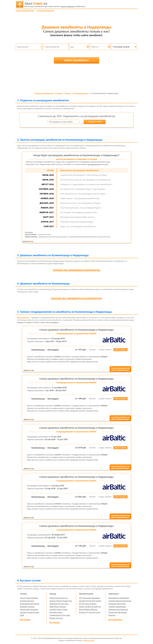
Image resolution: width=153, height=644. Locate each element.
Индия (37, 604)
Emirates (82, 612)
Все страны (25, 620)
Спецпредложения (45, 11)
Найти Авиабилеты (76, 60)
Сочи (63, 615)
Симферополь (55, 615)
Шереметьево (114, 609)
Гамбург (112, 607)
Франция (24, 607)
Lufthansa (94, 609)
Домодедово (121, 607)
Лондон (53, 601)
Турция (30, 612)
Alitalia (87, 609)
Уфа (119, 612)
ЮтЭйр (88, 607)
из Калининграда (81, 93)
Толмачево (113, 612)
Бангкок (57, 604)
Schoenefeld (124, 598)
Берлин (53, 618)
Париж (65, 601)
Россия (68, 93)
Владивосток (114, 598)
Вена (60, 612)
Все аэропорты (115, 620)
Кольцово (112, 604)
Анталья (59, 618)
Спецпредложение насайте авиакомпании (120, 369)
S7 (87, 612)
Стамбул (53, 609)
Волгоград (127, 601)
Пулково (112, 601)
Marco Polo (121, 604)
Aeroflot (82, 601)
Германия (34, 609)
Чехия (28, 598)
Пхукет (59, 609)
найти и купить (121, 350)
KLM (94, 601)
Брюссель (124, 609)
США (22, 615)
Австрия (31, 601)
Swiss (98, 612)
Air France (86, 604)
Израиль (35, 598)
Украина (23, 612)
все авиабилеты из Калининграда (77, 298)
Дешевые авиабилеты (44, 93)
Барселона (60, 598)
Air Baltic (95, 607)
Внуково (119, 601)
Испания (24, 601)
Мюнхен (63, 607)
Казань (124, 612)
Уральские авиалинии (91, 598)
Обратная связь (89, 640)
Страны (59, 93)
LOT (80, 598)
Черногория (25, 609)
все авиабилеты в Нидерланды (76, 270)
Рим (62, 604)
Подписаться (95, 122)
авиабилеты (55, 4)
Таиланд (31, 607)
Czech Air (92, 612)
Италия (36, 612)
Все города (55, 622)
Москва (53, 598)
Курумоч (112, 615)
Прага (56, 607)
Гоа (66, 598)
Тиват (68, 615)
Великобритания (27, 604)
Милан (59, 601)
